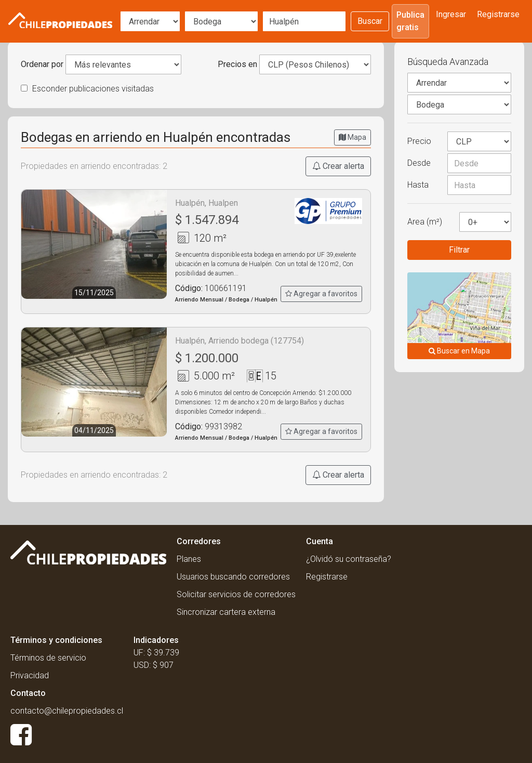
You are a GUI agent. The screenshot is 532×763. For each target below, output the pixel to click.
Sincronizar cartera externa (226, 612)
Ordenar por (42, 64)
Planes (189, 559)
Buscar (370, 21)
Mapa (353, 137)
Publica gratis (410, 21)
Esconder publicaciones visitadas (87, 89)
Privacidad (30, 675)
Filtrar (459, 250)
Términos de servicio (48, 658)
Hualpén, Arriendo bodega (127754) (240, 341)
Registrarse (498, 14)
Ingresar (451, 14)
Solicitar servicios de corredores (236, 594)
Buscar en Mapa (459, 351)
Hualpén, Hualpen (207, 203)
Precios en (237, 64)
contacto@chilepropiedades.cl (67, 711)
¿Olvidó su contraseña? (349, 559)
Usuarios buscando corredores (233, 577)
